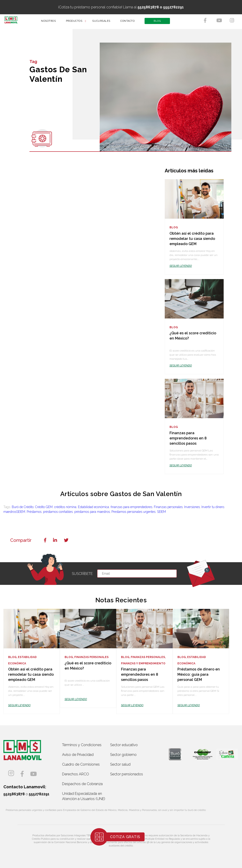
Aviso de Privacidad (78, 755)
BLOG (160, 23)
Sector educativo (124, 745)
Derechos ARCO (76, 774)
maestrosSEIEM (14, 512)
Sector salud (120, 764)
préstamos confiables (58, 512)
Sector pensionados (127, 774)
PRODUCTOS (77, 23)
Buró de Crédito (23, 507)
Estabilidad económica (93, 507)
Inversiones (192, 507)
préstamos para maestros (92, 512)
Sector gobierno (123, 755)
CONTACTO (131, 23)
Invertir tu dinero (213, 507)
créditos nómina (65, 507)
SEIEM (161, 512)
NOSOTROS (52, 23)
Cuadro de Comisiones (81, 764)
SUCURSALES (104, 23)
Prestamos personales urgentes (133, 512)
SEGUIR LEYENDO (181, 266)
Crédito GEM (44, 507)
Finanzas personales (168, 507)
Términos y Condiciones (82, 745)
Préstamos (34, 512)
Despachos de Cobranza (82, 784)
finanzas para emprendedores (131, 507)
